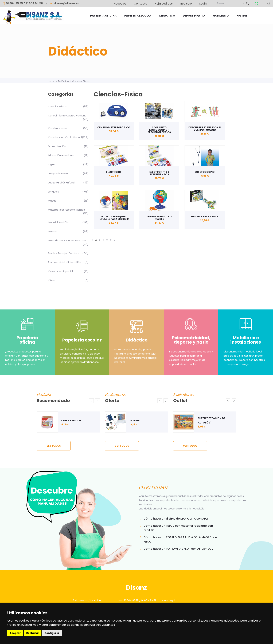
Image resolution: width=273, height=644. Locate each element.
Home (51, 81)
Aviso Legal (168, 600)
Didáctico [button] (167, 16)
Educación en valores (68, 156)
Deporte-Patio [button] (194, 16)
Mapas (68, 201)
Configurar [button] (52, 633)
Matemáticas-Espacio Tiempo (68, 212)
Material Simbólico (68, 223)
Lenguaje (68, 192)
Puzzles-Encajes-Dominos (68, 253)
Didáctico (63, 81)
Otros (68, 280)
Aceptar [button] (15, 633)
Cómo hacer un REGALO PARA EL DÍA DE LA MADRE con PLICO (180, 539)
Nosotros (120, 4)
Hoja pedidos (164, 4)
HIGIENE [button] (242, 16)
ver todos (54, 446)
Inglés (68, 165)
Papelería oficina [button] (103, 16)
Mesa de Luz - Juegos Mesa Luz (68, 242)
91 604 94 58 (34, 3)
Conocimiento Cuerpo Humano (68, 117)
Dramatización (68, 146)
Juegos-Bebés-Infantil (68, 183)
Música (68, 232)
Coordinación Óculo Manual (68, 137)
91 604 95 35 (131, 600)
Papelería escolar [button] (138, 16)
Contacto (141, 4)
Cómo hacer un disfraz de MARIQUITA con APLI (176, 519)
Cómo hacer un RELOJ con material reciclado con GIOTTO (178, 528)
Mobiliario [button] (221, 16)
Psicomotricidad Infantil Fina (68, 262)
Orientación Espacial (68, 271)
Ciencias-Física (81, 81)
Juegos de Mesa (68, 174)
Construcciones (68, 128)
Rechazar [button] (33, 633)
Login (203, 4)
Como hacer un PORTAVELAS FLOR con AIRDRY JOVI (179, 549)
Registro (186, 4)
